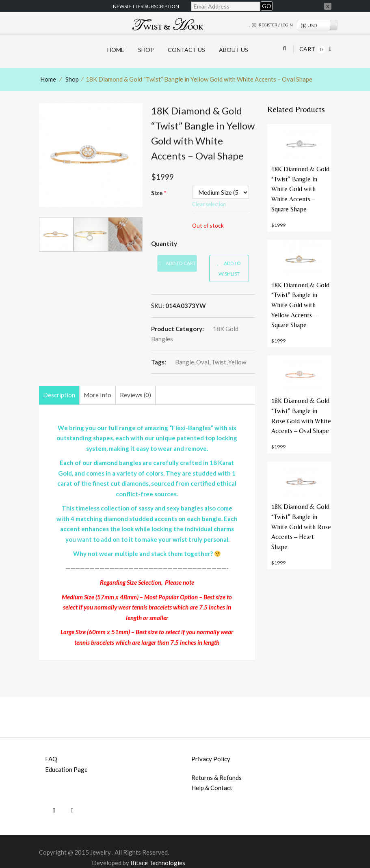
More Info (97, 395)
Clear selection (209, 204)
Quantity (164, 243)
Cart (307, 49)
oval (203, 362)
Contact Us (186, 50)
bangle (185, 362)
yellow (237, 362)
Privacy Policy (211, 759)
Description (59, 395)
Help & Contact (212, 788)
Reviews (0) (135, 395)
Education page (66, 769)
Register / (269, 25)
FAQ (51, 759)
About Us (234, 50)
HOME (116, 50)
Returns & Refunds (216, 778)
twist (219, 362)
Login (287, 25)
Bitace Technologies (158, 863)
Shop (146, 50)
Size (159, 193)
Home (48, 79)
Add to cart (177, 263)
